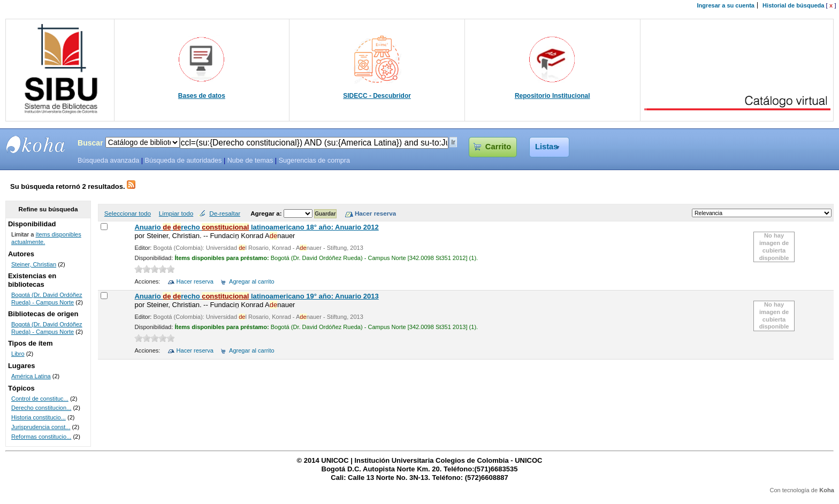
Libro (18, 354)
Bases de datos (202, 96)
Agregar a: (267, 213)
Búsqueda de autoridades (183, 161)
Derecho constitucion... (41, 408)
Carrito (498, 147)
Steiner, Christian (34, 264)
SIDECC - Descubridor (377, 96)
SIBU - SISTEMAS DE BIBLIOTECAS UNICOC (36, 144)
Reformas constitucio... (41, 437)
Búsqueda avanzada (108, 161)
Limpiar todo (176, 213)
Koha (827, 490)
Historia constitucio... (39, 417)
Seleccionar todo (128, 213)
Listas (547, 147)
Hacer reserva (195, 281)
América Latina (31, 376)
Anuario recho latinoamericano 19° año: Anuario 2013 (256, 296)
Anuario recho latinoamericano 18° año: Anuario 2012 (256, 227)
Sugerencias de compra (314, 161)
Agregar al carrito (252, 281)
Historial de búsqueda (793, 5)
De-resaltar (225, 213)
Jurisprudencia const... (41, 427)
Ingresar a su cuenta (726, 5)
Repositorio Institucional (552, 96)
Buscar (90, 143)
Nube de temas (250, 161)
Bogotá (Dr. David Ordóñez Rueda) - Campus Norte (47, 299)
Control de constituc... (40, 399)
